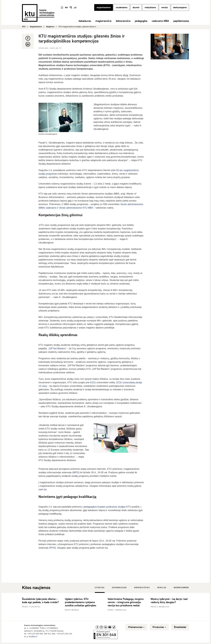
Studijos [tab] (100, 589)
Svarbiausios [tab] (119, 589)
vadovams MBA (160, 23)
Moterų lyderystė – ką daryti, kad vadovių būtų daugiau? (169, 602)
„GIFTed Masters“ (58, 349)
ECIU (93, 383)
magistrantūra (103, 23)
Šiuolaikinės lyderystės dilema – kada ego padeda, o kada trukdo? (40, 602)
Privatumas (159, 628)
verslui (165, 9)
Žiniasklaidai (180, 628)
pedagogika (141, 23)
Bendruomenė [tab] (181, 589)
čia (45, 490)
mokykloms (150, 9)
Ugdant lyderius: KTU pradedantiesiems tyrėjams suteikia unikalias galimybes (81, 603)
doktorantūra (123, 23)
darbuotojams (180, 9)
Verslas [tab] (162, 589)
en (66, 9)
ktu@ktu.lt (33, 637)
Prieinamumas (136, 628)
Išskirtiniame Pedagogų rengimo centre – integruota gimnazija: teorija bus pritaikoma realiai (126, 603)
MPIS (76, 473)
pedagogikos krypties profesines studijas (105, 508)
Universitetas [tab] (142, 589)
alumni (136, 9)
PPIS (52, 549)
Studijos (44, 49)
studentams (122, 9)
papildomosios (181, 23)
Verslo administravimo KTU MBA (76, 209)
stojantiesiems (104, 9)
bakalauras (85, 23)
